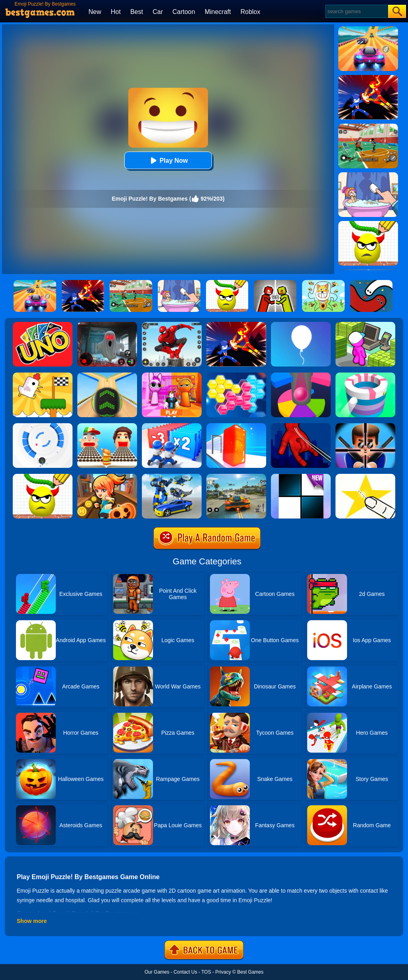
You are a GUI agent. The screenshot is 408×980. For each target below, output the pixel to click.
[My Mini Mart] (365, 325)
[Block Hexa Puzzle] (236, 375)
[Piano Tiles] (301, 477)
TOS (206, 972)
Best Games (250, 972)
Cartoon (184, 12)
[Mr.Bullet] (365, 426)
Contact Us (185, 972)
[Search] (356, 11)
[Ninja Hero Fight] (236, 325)
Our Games (157, 972)
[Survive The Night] (107, 325)
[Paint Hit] (365, 375)
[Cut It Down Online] (365, 477)
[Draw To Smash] (43, 477)
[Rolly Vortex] (43, 426)
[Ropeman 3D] (301, 426)
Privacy (223, 972)
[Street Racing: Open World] (236, 477)
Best (137, 12)
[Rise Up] (301, 325)
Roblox (250, 12)
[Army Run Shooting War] (172, 426)
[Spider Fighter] (172, 325)
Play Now (168, 161)
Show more (32, 921)
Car (158, 12)
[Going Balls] (107, 375)
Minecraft (218, 12)
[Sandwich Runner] (107, 426)
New (95, 12)
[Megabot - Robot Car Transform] (172, 477)
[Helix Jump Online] (301, 375)
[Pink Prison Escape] (172, 375)
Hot (116, 12)
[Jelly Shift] (236, 426)
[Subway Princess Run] (107, 477)
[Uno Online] (43, 325)
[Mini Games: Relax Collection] (43, 375)
